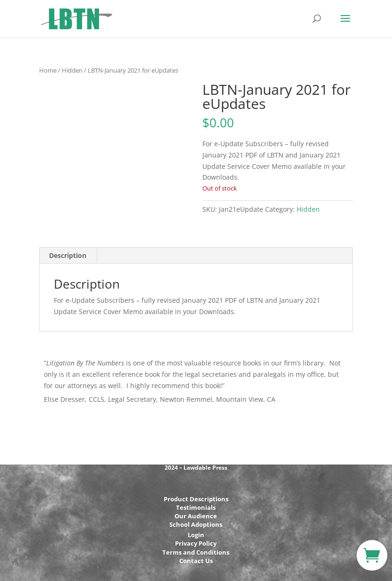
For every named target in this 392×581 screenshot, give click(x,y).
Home (48, 70)
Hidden (72, 70)
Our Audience (196, 516)
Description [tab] (68, 255)
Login (196, 535)
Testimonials (196, 507)
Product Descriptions (196, 499)
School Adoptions (196, 524)
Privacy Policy (196, 543)
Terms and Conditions (196, 552)
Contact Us (196, 561)
